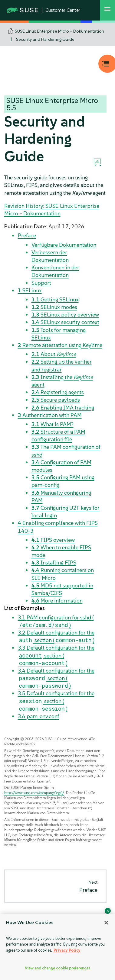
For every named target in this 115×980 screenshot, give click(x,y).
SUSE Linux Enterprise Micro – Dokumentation (59, 31)
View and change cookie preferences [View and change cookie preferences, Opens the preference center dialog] (57, 968)
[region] (57, 947)
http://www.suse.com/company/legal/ (34, 793)
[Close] (106, 923)
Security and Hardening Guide (45, 39)
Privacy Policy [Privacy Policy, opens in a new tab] (67, 950)
